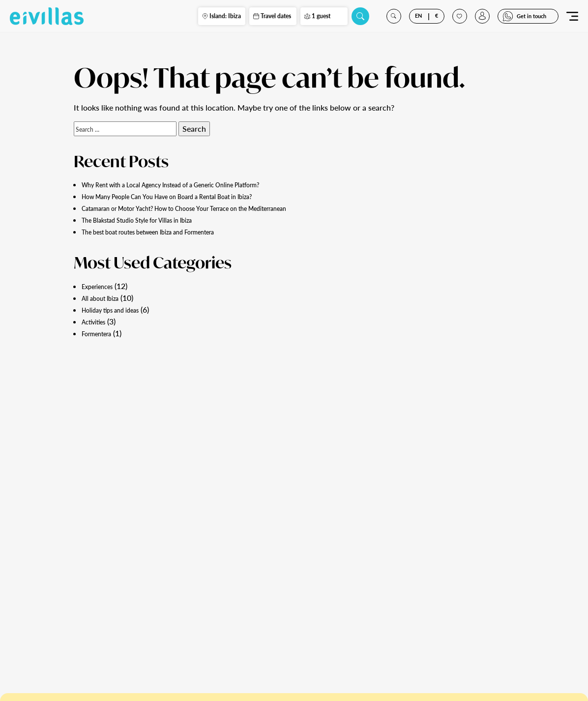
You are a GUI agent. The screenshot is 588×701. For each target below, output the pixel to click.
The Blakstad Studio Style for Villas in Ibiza (155, 219)
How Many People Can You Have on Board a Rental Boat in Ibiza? (194, 196)
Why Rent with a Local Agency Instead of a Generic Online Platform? (200, 184)
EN (416, 19)
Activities (98, 321)
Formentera (102, 333)
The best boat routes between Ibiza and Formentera (171, 231)
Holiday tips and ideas (119, 309)
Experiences (102, 286)
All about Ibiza (106, 298)
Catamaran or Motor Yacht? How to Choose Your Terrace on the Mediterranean (218, 208)
